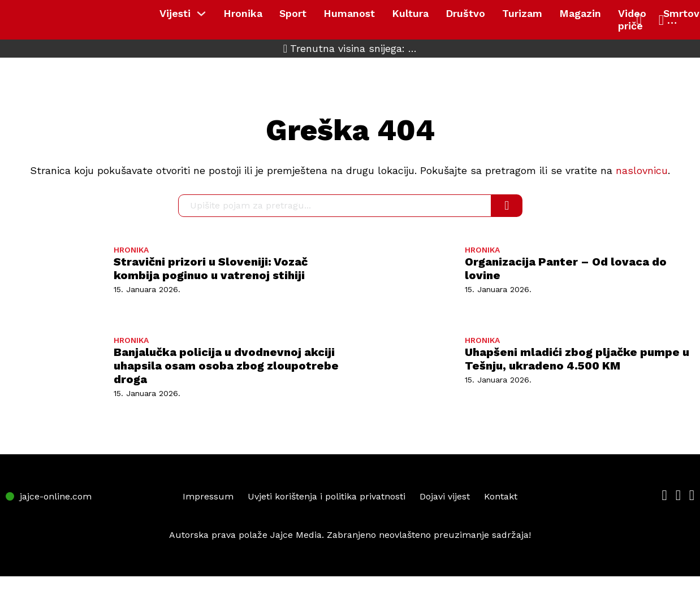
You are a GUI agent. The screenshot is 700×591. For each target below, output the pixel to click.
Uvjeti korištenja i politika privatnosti (327, 496)
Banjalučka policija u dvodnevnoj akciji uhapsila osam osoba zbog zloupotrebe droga (226, 366)
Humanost (349, 13)
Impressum (208, 496)
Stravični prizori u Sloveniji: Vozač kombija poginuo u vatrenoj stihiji (211, 268)
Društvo (465, 13)
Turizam (522, 13)
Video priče (632, 19)
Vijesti (175, 13)
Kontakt (501, 496)
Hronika (243, 13)
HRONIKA (131, 250)
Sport (293, 13)
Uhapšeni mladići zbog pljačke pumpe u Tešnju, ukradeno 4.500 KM (577, 359)
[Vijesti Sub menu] (204, 14)
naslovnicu (642, 170)
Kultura (410, 13)
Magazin (580, 13)
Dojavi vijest (445, 496)
